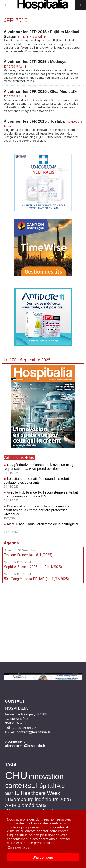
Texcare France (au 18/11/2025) (28, 555)
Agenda (11, 543)
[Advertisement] (43, 624)
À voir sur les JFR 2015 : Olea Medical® (40, 92)
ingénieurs (47, 799)
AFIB (11, 805)
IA (58, 786)
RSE (29, 786)
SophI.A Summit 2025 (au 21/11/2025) (33, 567)
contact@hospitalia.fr (33, 732)
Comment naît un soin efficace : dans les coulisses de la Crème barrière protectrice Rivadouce (36, 510)
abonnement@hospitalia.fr (25, 746)
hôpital (45, 786)
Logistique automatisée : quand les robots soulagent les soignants (37, 480)
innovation (46, 776)
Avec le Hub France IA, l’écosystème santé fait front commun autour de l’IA (41, 494)
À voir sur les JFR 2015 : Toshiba (34, 121)
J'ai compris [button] (43, 857)
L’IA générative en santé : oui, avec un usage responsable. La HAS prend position (40, 467)
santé (13, 785)
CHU (16, 775)
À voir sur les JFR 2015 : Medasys (35, 62)
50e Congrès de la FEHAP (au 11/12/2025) (36, 579)
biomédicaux (32, 805)
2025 (65, 799)
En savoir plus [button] (18, 847)
